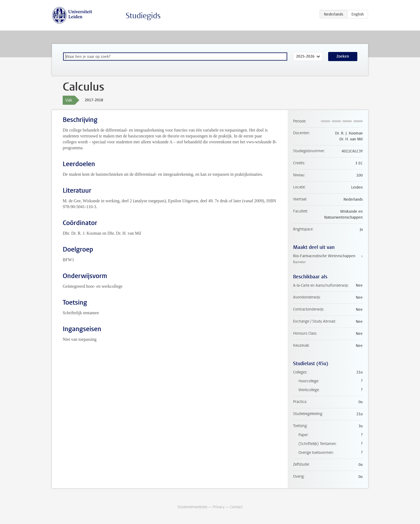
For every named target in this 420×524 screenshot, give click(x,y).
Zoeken (343, 56)
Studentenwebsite (192, 507)
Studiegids (143, 16)
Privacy (219, 507)
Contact (236, 507)
